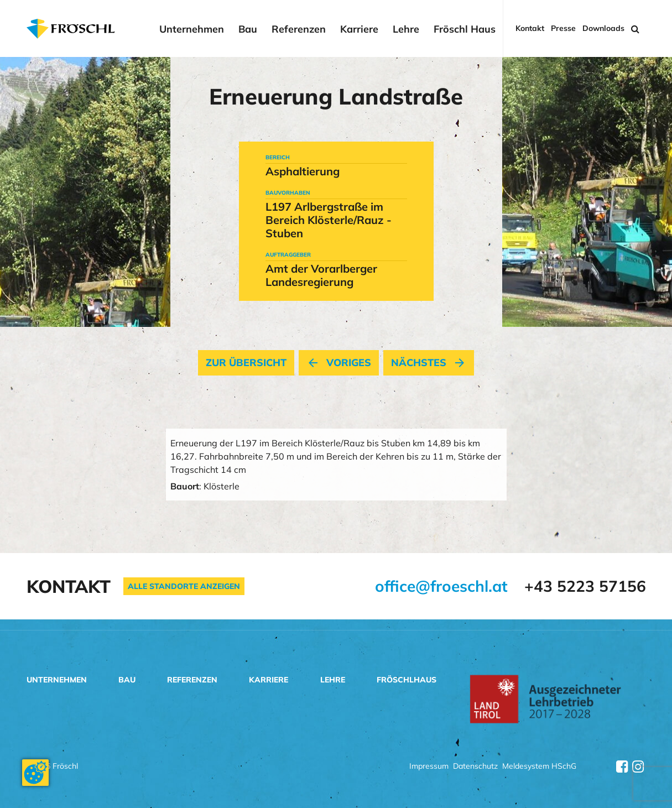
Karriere (359, 29)
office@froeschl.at (441, 586)
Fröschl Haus (465, 29)
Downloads (603, 28)
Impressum (429, 767)
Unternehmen (192, 29)
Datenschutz (475, 767)
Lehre (406, 29)
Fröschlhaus (407, 680)
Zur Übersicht (246, 363)
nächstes (429, 363)
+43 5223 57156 (585, 586)
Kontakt (530, 28)
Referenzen (299, 29)
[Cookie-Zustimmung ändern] (35, 773)
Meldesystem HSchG (539, 767)
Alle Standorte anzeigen (184, 586)
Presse (563, 28)
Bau (248, 29)
